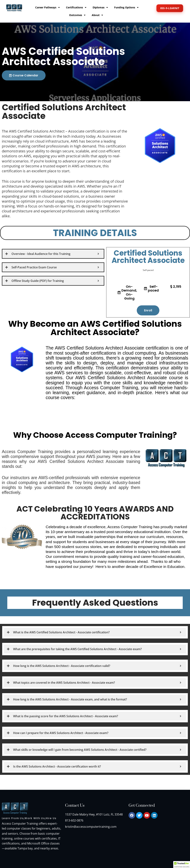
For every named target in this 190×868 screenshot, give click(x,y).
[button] (182, 865)
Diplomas (100, 7)
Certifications (76, 7)
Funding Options (126, 7)
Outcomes (77, 15)
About (97, 15)
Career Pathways (47, 7)
